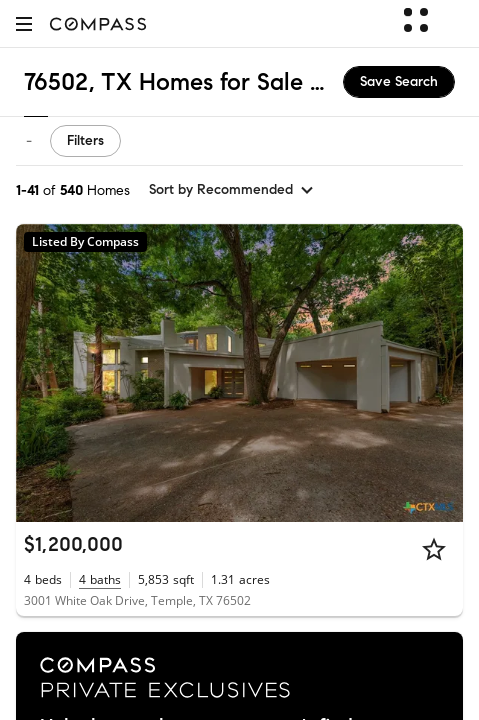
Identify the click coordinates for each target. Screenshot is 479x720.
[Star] (434, 549)
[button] (24, 23)
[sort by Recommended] (232, 190)
